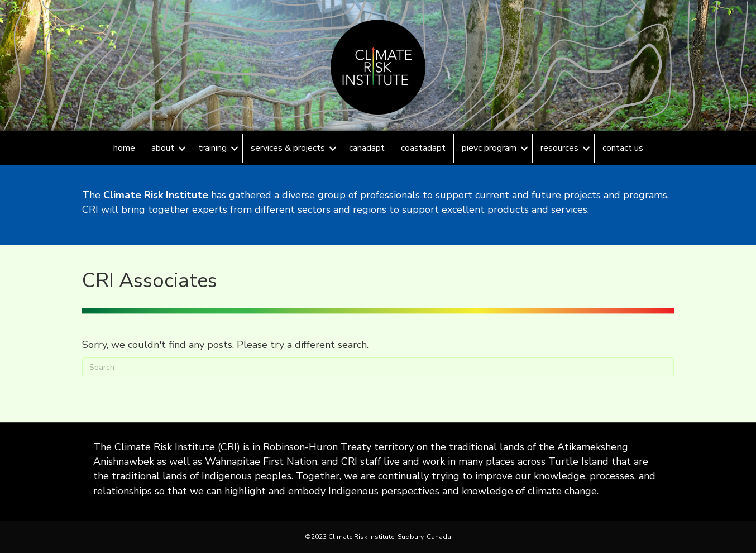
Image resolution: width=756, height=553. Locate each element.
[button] (182, 148)
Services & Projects (288, 148)
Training (212, 148)
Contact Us (623, 148)
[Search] (378, 367)
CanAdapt (367, 148)
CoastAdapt (423, 148)
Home (124, 148)
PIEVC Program (489, 148)
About (163, 148)
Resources (559, 148)
